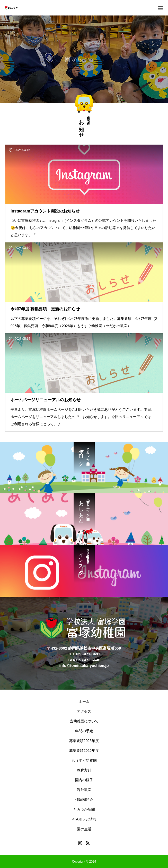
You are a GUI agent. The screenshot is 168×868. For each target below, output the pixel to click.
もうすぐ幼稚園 (84, 760)
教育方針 (84, 770)
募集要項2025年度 (84, 741)
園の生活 (84, 829)
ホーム (84, 701)
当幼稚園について (84, 721)
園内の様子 (84, 780)
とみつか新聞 (84, 809)
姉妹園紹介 (84, 800)
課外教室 (84, 790)
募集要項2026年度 (84, 751)
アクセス (84, 711)
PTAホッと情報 (84, 819)
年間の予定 (84, 731)
